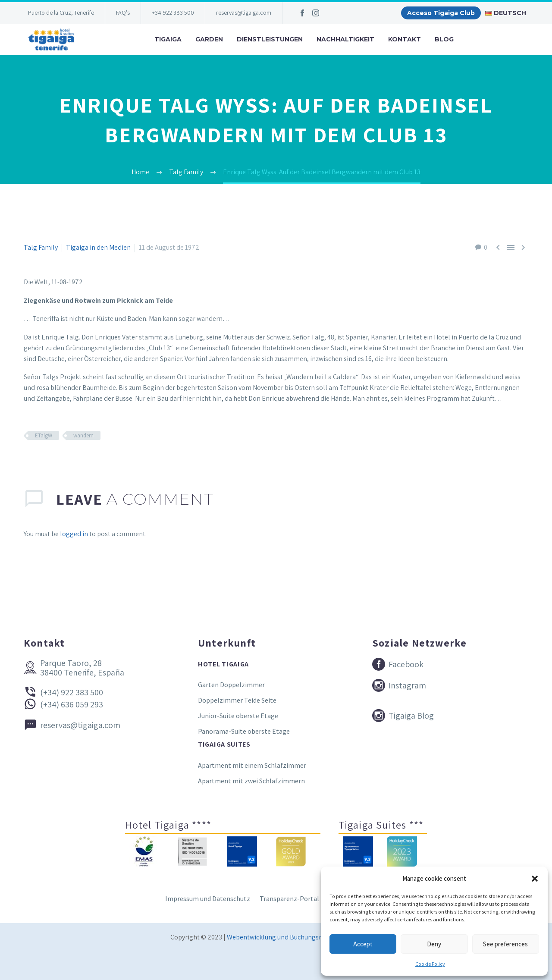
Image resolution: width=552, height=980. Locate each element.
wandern (83, 435)
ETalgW (44, 435)
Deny (434, 944)
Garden (209, 39)
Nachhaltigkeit (345, 39)
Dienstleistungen (270, 39)
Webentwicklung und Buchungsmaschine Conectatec (304, 937)
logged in (74, 534)
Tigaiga (168, 39)
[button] (535, 879)
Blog (444, 39)
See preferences (505, 944)
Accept (363, 944)
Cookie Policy (430, 964)
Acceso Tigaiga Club (441, 13)
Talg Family (41, 247)
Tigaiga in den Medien (98, 247)
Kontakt (405, 39)
